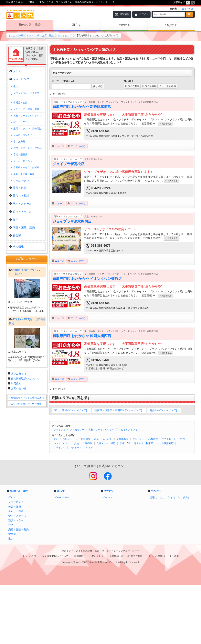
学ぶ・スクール (21, 204)
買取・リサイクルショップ (102, 430)
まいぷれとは (19, 479)
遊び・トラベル (21, 212)
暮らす (77, 25)
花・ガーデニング (23, 122)
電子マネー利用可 (143, 443)
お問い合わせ (19, 494)
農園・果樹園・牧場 (24, 174)
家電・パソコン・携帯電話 (27, 129)
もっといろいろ (129, 430)
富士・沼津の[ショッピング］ (71, 410)
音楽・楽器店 (20, 155)
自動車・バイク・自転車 (26, 167)
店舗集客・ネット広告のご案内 (27, 504)
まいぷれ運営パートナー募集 (26, 510)
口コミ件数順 (132, 86)
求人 (11, 598)
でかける (124, 25)
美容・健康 (18, 188)
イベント (108, 557)
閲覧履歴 (125, 14)
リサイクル (59, 448)
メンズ (89, 448)
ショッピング (65, 35)
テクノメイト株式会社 (80, 610)
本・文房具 (19, 142)
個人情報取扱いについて (25, 484)
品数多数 (153, 439)
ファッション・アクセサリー (69, 430)
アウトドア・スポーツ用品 (27, 148)
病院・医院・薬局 (22, 227)
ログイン (144, 14)
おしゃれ (67, 439)
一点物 (75, 443)
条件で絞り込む (63, 73)
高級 (97, 439)
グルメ (15, 71)
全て (16, 86)
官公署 (15, 236)
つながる (171, 25)
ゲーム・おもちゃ (23, 161)
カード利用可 (83, 439)
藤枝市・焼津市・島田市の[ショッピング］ (119, 410)
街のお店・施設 (30, 25)
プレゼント (138, 439)
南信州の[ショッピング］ (164, 410)
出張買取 (88, 443)
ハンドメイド (61, 443)
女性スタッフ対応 (106, 443)
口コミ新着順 (149, 86)
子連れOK (125, 443)
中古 (183, 439)
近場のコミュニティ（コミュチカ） (170, 557)
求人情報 (17, 247)
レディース (75, 448)
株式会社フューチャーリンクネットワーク (117, 610)
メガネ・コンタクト (24, 135)
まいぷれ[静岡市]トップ (21, 35)
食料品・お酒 (20, 103)
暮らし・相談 (19, 196)
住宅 (14, 220)
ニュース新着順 (168, 86)
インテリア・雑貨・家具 (26, 109)
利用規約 (16, 489)
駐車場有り (122, 439)
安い (56, 439)
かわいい (108, 439)
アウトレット (169, 439)
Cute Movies (63, 557)
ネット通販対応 (165, 443)
